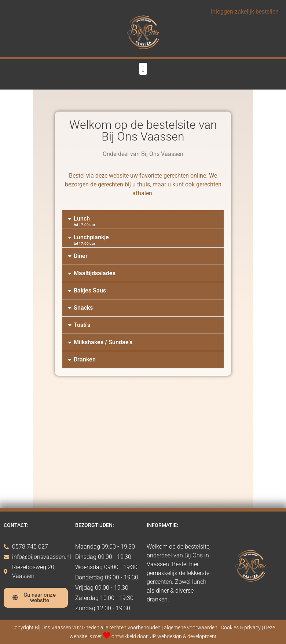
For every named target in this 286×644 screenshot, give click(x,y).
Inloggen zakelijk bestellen (245, 12)
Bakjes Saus (90, 290)
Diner (81, 256)
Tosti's (82, 325)
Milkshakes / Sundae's (103, 342)
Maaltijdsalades (95, 273)
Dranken (85, 359)
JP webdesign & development (183, 636)
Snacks (83, 308)
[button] (143, 69)
